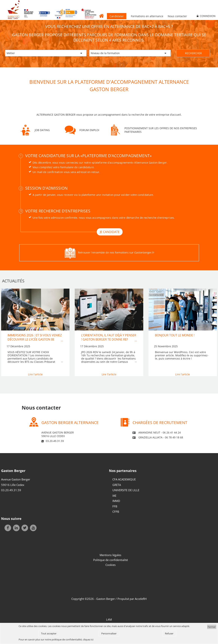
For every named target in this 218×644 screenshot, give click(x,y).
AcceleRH (141, 599)
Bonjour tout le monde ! (175, 335)
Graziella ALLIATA (150, 437)
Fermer (212, 627)
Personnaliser (109, 633)
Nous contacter (177, 16)
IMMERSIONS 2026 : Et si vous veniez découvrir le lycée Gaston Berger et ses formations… (35, 339)
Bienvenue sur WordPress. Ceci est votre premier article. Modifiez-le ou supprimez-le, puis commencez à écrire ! (182, 355)
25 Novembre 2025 (166, 346)
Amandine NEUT (149, 432)
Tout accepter (49, 633)
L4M (109, 619)
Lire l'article (35, 374)
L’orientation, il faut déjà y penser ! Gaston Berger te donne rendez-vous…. (109, 339)
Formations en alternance (147, 16)
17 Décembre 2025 (18, 346)
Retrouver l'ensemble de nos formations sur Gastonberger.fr (116, 252)
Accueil (102, 16)
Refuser (169, 633)
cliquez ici (88, 639)
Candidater (117, 16)
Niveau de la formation (105, 53)
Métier (11, 53)
